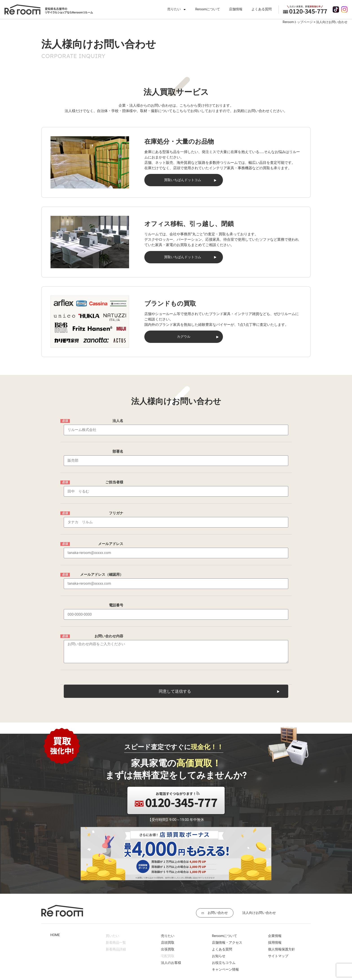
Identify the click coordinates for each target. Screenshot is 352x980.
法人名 (118, 423)
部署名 (118, 448)
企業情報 (275, 891)
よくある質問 (262, 9)
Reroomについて (208, 9)
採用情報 (275, 897)
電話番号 (116, 574)
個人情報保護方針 (282, 904)
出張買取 (168, 904)
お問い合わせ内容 (109, 605)
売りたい (177, 10)
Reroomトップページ (298, 22)
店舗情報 (236, 9)
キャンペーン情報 (225, 924)
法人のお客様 (171, 917)
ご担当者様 (114, 473)
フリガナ (116, 499)
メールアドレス (111, 524)
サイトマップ (278, 911)
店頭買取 (168, 897)
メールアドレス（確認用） (102, 549)
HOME (55, 890)
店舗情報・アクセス (227, 897)
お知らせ (219, 911)
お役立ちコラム (224, 917)
